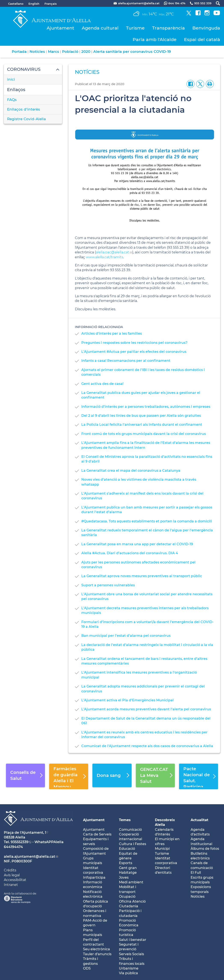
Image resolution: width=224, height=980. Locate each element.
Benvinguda (206, 28)
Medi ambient (131, 882)
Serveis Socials (131, 954)
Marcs (53, 52)
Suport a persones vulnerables (108, 585)
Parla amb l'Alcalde (155, 39)
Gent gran (128, 868)
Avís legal (12, 875)
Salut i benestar (133, 940)
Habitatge (128, 873)
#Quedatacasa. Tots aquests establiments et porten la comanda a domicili (147, 521)
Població (70, 52)
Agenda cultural (100, 28)
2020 (86, 52)
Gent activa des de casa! (102, 384)
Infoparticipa (94, 877)
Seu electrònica (96, 949)
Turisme (135, 28)
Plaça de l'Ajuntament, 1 (25, 833)
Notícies (37, 52)
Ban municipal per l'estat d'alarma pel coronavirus (126, 636)
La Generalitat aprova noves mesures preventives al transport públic (142, 576)
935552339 (20, 842)
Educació (127, 849)
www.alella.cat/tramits (105, 257)
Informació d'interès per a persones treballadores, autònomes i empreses (146, 407)
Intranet (11, 885)
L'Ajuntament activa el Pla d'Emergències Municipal (128, 700)
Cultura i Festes (133, 844)
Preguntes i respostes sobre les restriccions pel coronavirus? (134, 343)
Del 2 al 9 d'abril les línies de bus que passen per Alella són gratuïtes (141, 416)
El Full (196, 873)
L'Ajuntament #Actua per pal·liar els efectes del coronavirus (134, 352)
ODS (87, 968)
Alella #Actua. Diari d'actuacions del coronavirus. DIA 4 (130, 553)
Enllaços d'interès (24, 109)
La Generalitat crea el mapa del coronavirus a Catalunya (131, 471)
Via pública (128, 973)
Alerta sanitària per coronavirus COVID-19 (132, 52)
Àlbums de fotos (205, 849)
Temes (125, 820)
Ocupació (127, 896)
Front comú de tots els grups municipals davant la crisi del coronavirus (144, 434)
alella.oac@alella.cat (113, 252)
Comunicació (130, 830)
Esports (126, 863)
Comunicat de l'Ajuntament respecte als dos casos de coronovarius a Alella (147, 746)
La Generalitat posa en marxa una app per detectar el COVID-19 (137, 544)
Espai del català (202, 39)
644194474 (13, 847)
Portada (19, 52)
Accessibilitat (15, 880)
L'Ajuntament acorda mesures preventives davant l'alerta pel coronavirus (146, 709)
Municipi (162, 849)
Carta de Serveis (97, 834)
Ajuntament (60, 28)
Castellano (16, 4)
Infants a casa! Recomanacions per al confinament (126, 361)
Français (51, 4)
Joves (124, 877)
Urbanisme (129, 968)
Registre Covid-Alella (26, 119)
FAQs (12, 100)
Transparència (168, 28)
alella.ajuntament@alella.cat (30, 857)
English (34, 4)
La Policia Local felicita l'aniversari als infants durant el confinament (142, 425)
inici (11, 79)
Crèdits (10, 870)
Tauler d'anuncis (97, 954)
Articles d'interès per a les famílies (112, 333)
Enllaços (16, 90)
